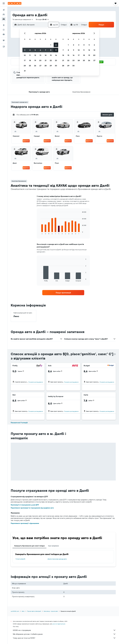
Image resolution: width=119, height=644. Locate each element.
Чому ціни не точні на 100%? (64, 638)
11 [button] (30, 55)
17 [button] (25, 60)
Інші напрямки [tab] (53, 546)
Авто (23, 611)
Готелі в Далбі (20, 559)
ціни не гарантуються (59, 624)
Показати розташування (36, 382)
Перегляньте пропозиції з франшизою (25, 523)
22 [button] (51, 60)
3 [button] (25, 50)
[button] (4, 3)
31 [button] (25, 71)
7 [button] (46, 50)
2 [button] (56, 45)
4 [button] (30, 50)
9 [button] (56, 50)
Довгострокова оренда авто (57, 559)
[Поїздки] (4, 40)
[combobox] (23, 19)
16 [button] (56, 55)
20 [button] (40, 60)
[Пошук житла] (4, 14)
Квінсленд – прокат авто (51, 611)
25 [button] (30, 66)
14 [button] (46, 55)
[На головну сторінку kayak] (15, 3)
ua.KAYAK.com (15, 611)
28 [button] (46, 66)
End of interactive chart (39, 233)
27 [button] (40, 66)
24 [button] (25, 66)
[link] (63, 293)
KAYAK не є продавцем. (64, 630)
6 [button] (40, 50)
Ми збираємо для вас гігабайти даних (64, 634)
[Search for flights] (4, 10)
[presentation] (115, 354)
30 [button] (56, 66)
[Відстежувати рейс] (4, 30)
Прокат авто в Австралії (34, 611)
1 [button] (51, 45)
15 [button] (51, 55)
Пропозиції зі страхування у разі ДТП (25, 505)
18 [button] (30, 60)
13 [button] (40, 55)
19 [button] (35, 60)
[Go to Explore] (4, 25)
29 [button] (51, 66)
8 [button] (51, 50)
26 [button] (35, 66)
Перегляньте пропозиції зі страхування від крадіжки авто (32, 508)
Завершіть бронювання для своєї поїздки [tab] (29, 546)
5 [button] (35, 50)
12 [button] (35, 55)
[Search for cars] (4, 19)
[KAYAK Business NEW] (4, 34)
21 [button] (46, 60)
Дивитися (26, 141)
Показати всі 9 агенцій (19, 423)
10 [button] (25, 55)
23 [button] (56, 60)
